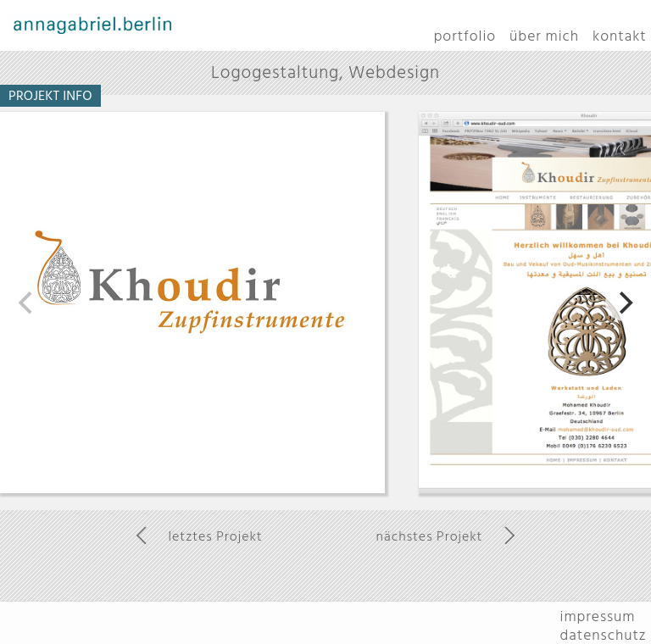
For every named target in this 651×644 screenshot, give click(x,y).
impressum (598, 616)
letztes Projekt (216, 536)
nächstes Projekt (430, 536)
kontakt (620, 36)
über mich (544, 36)
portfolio (465, 36)
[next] (624, 303)
